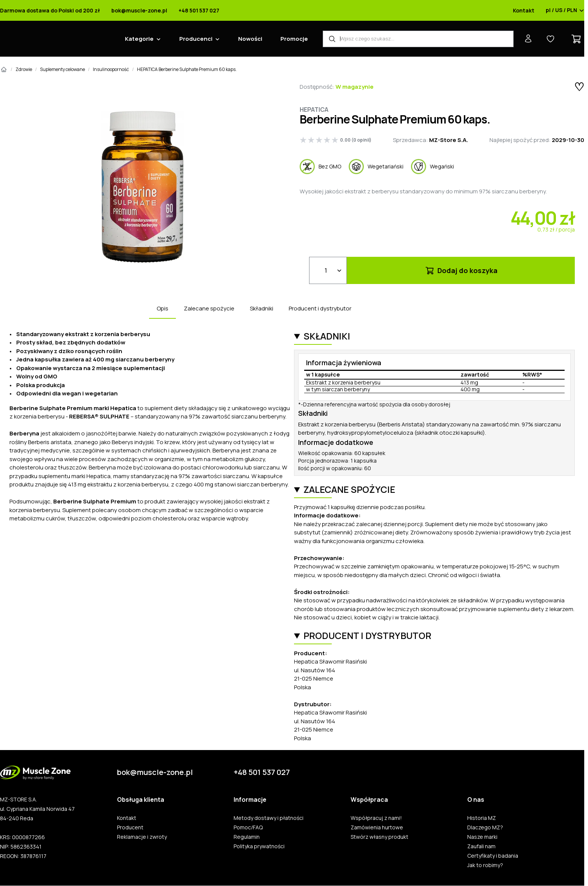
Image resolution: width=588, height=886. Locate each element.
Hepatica (314, 110)
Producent (130, 827)
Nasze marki (482, 837)
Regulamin (247, 837)
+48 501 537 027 (199, 11)
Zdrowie (24, 69)
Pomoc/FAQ (248, 827)
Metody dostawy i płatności (269, 818)
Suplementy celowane (62, 69)
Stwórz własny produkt (379, 837)
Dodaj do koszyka (461, 270)
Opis (162, 308)
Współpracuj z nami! (376, 818)
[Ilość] (328, 270)
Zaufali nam (481, 846)
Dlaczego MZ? (485, 827)
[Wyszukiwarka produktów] (418, 39)
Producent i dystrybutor (320, 308)
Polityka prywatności (259, 846)
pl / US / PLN (565, 11)
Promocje (294, 39)
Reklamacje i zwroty (142, 837)
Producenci (196, 39)
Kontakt (524, 11)
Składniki (262, 308)
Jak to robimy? (485, 865)
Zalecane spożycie (209, 308)
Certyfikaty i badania (493, 856)
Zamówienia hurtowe (377, 827)
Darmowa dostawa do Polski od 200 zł (50, 11)
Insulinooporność (111, 69)
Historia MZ (482, 818)
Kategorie (139, 39)
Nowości (250, 39)
